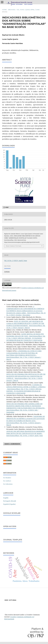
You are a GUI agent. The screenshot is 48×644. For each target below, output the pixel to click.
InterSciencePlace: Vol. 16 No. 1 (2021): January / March (26, 327)
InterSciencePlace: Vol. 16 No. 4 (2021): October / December (26, 314)
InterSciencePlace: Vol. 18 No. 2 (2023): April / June (25, 436)
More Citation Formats (13, 246)
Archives (12, 10)
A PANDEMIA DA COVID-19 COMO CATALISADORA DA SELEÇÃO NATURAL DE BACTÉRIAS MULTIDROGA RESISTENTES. (24, 353)
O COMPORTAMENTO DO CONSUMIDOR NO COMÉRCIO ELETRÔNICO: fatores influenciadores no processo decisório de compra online (25, 310)
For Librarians (8, 484)
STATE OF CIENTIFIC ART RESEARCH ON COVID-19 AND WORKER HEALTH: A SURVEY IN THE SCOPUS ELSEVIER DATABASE (25, 323)
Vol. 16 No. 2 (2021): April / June (28, 10)
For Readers (7, 478)
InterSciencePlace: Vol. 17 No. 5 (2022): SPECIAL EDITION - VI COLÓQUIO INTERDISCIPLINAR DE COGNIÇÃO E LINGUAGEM (26, 338)
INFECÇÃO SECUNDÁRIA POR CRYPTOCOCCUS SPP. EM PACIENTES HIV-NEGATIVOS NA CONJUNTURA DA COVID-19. (26, 376)
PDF (7, 207)
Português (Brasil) (10, 501)
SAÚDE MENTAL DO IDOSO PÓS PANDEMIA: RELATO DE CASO (25, 335)
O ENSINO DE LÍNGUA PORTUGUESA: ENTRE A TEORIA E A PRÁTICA (26, 386)
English (6, 498)
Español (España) (9, 504)
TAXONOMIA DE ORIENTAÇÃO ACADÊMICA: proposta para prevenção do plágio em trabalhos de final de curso (26, 419)
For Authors (7, 481)
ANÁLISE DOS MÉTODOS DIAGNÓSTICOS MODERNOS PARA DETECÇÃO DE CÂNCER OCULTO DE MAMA (26, 432)
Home (4, 10)
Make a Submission (12, 444)
